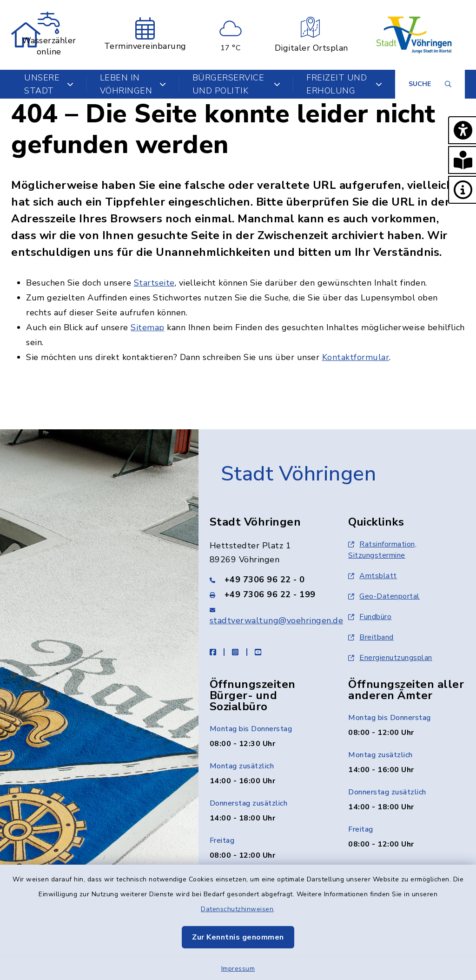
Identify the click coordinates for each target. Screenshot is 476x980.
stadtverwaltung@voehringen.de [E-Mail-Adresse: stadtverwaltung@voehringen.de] (277, 620)
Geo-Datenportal (384, 596)
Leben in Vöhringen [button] (133, 84)
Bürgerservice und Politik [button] (237, 84)
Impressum (238, 969)
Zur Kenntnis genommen (238, 937)
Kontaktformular (356, 357)
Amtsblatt (373, 576)
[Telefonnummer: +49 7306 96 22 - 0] (268, 580)
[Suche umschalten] (430, 84)
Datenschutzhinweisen (237, 909)
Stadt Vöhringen (299, 474)
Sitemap (148, 327)
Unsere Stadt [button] (49, 84)
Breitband (371, 637)
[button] (462, 130)
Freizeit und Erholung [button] (344, 84)
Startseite (154, 283)
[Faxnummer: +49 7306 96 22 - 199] (268, 594)
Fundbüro (370, 617)
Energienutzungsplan (390, 658)
